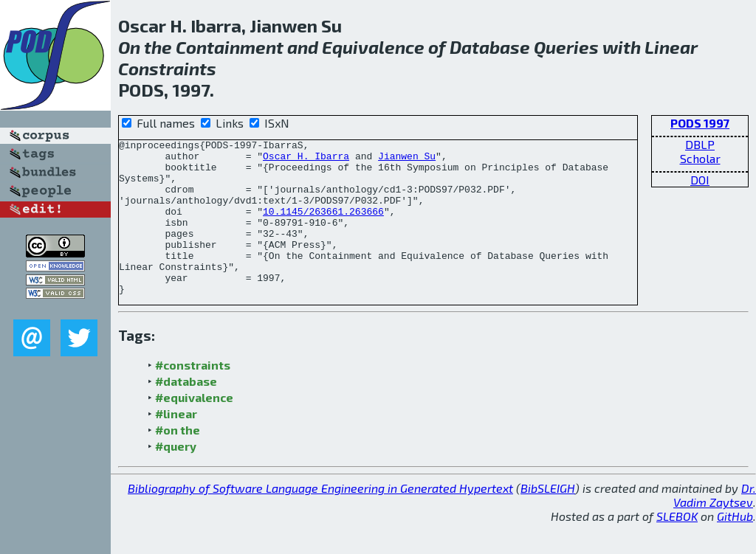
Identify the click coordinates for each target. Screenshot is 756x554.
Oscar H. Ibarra (306, 160)
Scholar (700, 158)
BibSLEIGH (548, 519)
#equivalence (194, 428)
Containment (230, 47)
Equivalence (373, 47)
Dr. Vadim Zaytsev (715, 526)
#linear (176, 444)
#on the (178, 461)
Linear (671, 47)
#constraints (193, 396)
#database (186, 412)
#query (176, 477)
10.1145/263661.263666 (323, 226)
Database (490, 47)
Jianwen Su (407, 160)
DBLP (700, 144)
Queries (566, 47)
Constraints (167, 68)
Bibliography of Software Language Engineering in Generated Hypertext (320, 519)
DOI (700, 180)
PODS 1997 (700, 123)
